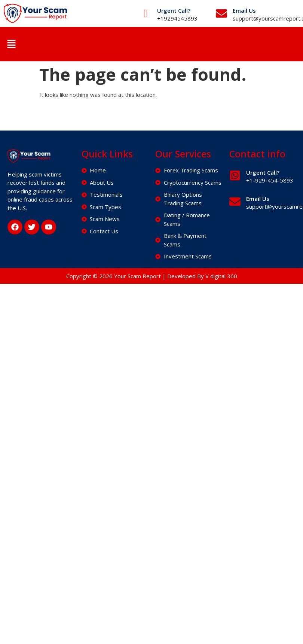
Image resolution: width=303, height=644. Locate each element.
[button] (11, 44)
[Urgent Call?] (146, 13)
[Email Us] (221, 13)
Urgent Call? (174, 10)
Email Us (244, 10)
